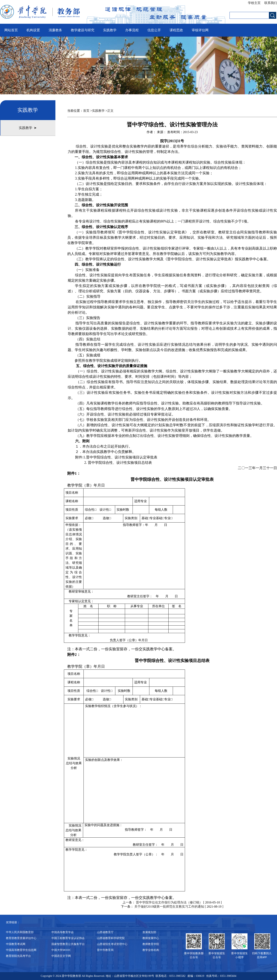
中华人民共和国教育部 (20, 932)
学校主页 (255, 3)
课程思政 (176, 30)
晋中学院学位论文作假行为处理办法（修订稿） (169, 902)
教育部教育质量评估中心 (21, 938)
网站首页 (11, 30)
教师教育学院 (151, 944)
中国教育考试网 (16, 944)
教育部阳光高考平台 (18, 956)
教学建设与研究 (83, 30)
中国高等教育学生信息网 (21, 950)
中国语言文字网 (61, 956)
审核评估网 (200, 30)
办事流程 (132, 30)
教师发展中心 (151, 938)
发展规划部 (149, 932)
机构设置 (33, 30)
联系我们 (270, 3)
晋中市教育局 (105, 950)
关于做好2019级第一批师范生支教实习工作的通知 (169, 907)
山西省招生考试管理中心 (112, 944)
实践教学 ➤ (28, 128)
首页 (86, 111)
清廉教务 (55, 30)
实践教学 (110, 30)
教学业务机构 (151, 950)
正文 (110, 111)
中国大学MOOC (61, 950)
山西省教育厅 (105, 932)
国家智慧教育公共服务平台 (68, 944)
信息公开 (154, 30)
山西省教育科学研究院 (111, 938)
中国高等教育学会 (63, 932)
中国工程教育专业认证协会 (68, 938)
